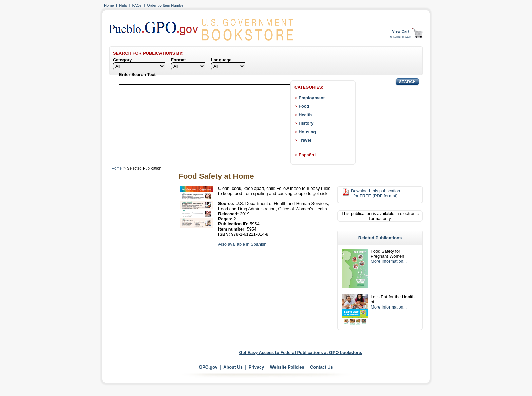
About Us (233, 367)
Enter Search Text (137, 74)
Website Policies (287, 367)
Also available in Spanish (242, 244)
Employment (312, 98)
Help (123, 5)
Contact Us (322, 367)
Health (305, 115)
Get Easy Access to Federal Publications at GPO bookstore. (301, 352)
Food (304, 106)
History (306, 123)
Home (109, 5)
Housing (307, 132)
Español (307, 155)
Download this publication (375, 193)
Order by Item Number (166, 5)
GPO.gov (208, 367)
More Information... (389, 261)
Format (178, 60)
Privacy (256, 367)
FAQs (137, 5)
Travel (305, 140)
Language (221, 60)
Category (122, 60)
